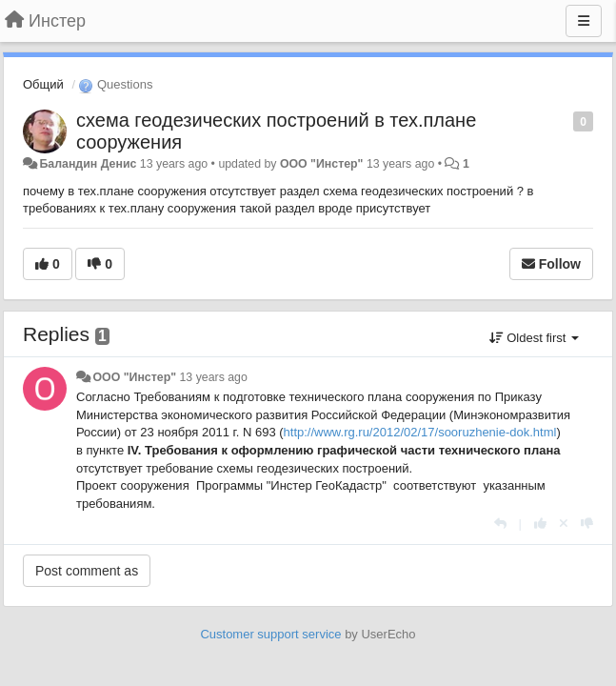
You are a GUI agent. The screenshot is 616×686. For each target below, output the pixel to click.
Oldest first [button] (534, 338)
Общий (43, 84)
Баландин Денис (88, 164)
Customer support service (270, 634)
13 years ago (213, 377)
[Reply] (500, 524)
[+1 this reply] (540, 524)
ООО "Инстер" (322, 164)
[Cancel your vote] (564, 524)
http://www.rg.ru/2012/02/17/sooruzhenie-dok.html (420, 432)
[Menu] (584, 21)
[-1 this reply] (587, 524)
